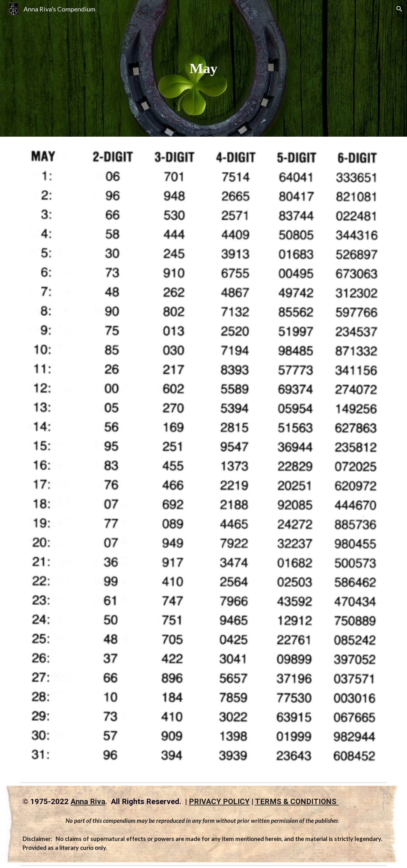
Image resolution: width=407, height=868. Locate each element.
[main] (203, 68)
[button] (399, 9)
